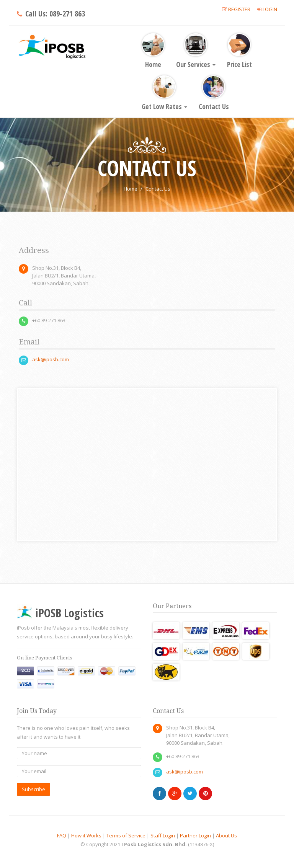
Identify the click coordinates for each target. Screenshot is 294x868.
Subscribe (33, 789)
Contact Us (214, 93)
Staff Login (163, 835)
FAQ (62, 835)
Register (239, 9)
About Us (226, 835)
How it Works (86, 835)
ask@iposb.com (51, 359)
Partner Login (195, 835)
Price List (239, 51)
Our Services (196, 51)
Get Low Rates (164, 93)
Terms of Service (126, 835)
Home (153, 51)
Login (270, 9)
